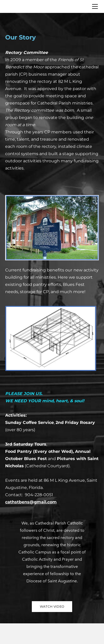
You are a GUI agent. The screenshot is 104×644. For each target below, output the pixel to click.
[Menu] (95, 6)
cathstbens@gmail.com (31, 502)
